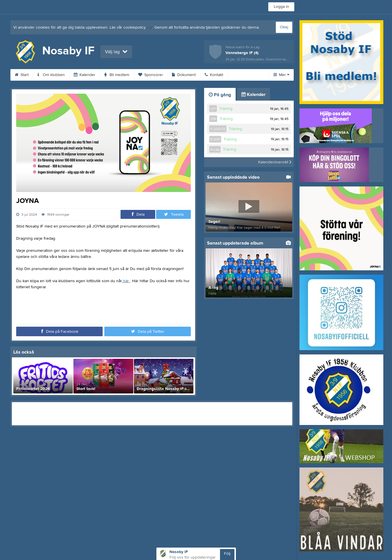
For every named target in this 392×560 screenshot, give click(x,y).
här (150, 27)
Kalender (85, 75)
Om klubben (51, 75)
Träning (226, 109)
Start (22, 75)
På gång (220, 95)
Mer (281, 75)
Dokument (184, 75)
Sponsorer (151, 75)
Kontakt (214, 75)
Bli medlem (117, 75)
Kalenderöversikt (275, 162)
